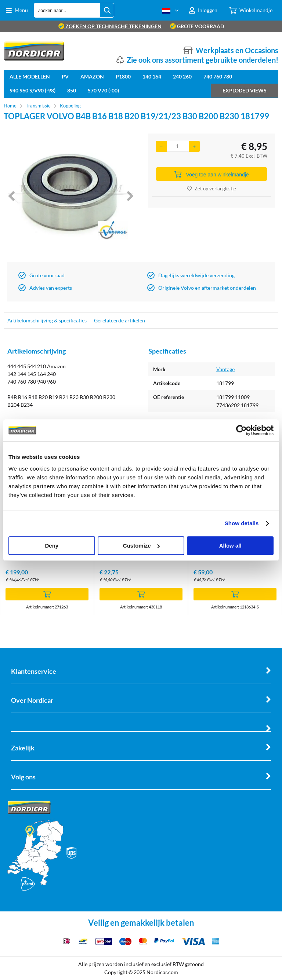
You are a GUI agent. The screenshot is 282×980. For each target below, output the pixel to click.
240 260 (182, 76)
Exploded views (245, 90)
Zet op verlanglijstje (211, 189)
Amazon (92, 76)
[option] (70, 196)
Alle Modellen (30, 76)
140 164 (152, 76)
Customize (141, 546)
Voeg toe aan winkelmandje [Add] (211, 174)
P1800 (123, 76)
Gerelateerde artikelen (120, 320)
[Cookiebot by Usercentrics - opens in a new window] (241, 430)
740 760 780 (218, 76)
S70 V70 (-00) (103, 90)
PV (65, 76)
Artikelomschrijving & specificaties (47, 320)
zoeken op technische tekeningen (110, 26)
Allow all (230, 546)
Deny (52, 546)
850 (72, 90)
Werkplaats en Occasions (237, 50)
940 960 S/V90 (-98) (32, 90)
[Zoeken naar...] (107, 10)
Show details (242, 523)
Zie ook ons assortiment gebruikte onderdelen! (203, 60)
